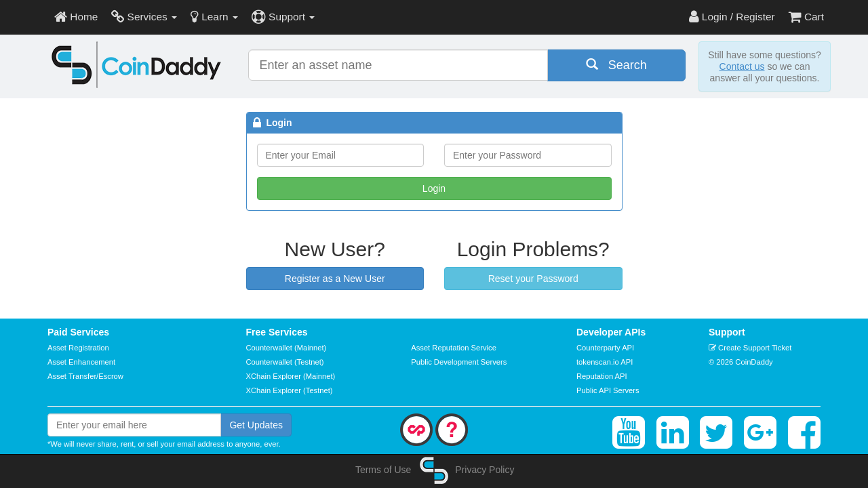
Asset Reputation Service (454, 348)
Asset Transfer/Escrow (85, 376)
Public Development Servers (459, 362)
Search (616, 65)
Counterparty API (605, 348)
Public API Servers (608, 390)
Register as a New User (335, 279)
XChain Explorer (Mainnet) (291, 376)
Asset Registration (78, 348)
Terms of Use (383, 470)
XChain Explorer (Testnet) (290, 390)
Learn (214, 17)
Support (283, 17)
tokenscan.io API (605, 362)
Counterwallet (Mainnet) (287, 348)
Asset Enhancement (81, 362)
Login (434, 188)
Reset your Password (533, 279)
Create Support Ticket (750, 348)
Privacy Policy (485, 470)
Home (76, 17)
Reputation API (602, 376)
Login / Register (732, 17)
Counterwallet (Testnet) (285, 362)
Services (144, 17)
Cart (806, 17)
